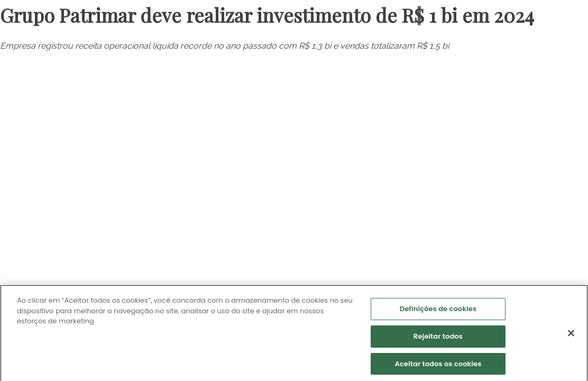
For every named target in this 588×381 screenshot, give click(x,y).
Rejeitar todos (438, 337)
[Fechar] (571, 334)
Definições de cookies (438, 310)
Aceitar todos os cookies (438, 365)
